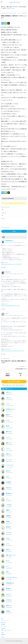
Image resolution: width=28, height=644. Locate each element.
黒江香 (8, 426)
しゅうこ (8, 437)
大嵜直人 (8, 611)
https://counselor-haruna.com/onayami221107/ (13, 351)
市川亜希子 (9, 482)
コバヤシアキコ (10, 465)
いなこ (8, 499)
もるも (8, 477)
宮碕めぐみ (9, 606)
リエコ (8, 544)
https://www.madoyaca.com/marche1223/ (11, 264)
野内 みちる (9, 432)
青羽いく (8, 572)
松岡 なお (8, 454)
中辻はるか (8, 272)
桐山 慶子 (8, 589)
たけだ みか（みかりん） (12, 578)
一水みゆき (9, 505)
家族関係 (3, 635)
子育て (3, 633)
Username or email (6, 207)
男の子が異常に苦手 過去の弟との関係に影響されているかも (14, 362)
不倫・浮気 (4, 623)
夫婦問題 (3, 624)
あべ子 (7, 313)
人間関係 (3, 629)
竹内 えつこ (9, 392)
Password (4, 213)
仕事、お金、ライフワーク (17, 13)
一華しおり (9, 398)
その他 (3, 637)
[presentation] (12, 223)
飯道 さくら (9, 443)
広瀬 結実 (8, 516)
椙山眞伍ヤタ (9, 493)
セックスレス (4, 626)
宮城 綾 (8, 521)
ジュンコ (8, 448)
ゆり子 (8, 561)
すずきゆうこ (9, 600)
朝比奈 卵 (8, 527)
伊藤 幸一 (8, 510)
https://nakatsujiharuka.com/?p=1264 (10, 306)
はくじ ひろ (9, 460)
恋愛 (2, 619)
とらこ (8, 566)
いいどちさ (9, 533)
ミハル (8, 404)
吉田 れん (8, 471)
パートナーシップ (5, 621)
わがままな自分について (21, 369)
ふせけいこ (9, 594)
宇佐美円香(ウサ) (9, 241)
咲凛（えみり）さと (11, 555)
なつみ (8, 420)
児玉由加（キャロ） (11, 409)
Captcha (3, 218)
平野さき (8, 549)
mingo (8, 538)
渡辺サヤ (8, 415)
